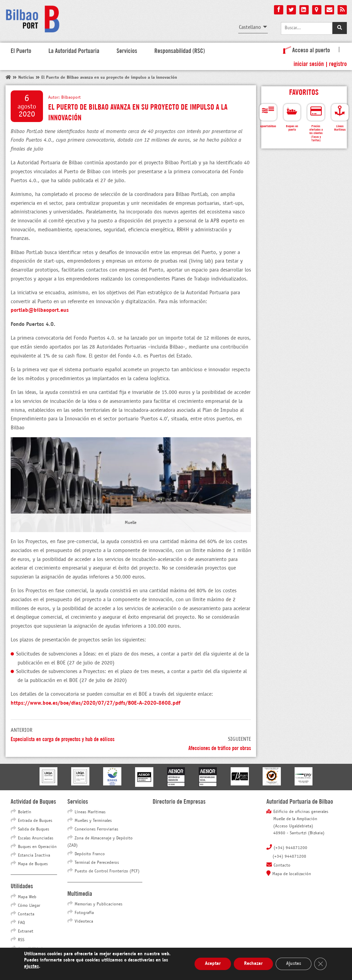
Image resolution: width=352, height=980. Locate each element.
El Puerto (21, 50)
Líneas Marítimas (90, 812)
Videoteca (84, 922)
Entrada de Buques (35, 821)
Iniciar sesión (309, 63)
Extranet (26, 932)
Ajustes (294, 964)
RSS (21, 940)
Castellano (250, 27)
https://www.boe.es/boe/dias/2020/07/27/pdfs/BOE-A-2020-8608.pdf (96, 703)
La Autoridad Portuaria (74, 50)
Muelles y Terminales (93, 821)
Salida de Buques (34, 829)
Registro (338, 63)
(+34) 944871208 (289, 857)
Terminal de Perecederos (97, 863)
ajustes (31, 966)
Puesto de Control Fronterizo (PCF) (107, 871)
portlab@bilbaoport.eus (40, 310)
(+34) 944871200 (290, 848)
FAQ (21, 923)
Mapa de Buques (33, 864)
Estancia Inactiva (34, 856)
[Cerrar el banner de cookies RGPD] (320, 964)
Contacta (26, 914)
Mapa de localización (292, 874)
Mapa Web (27, 897)
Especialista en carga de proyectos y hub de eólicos (63, 739)
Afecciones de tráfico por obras (220, 747)
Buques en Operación (37, 847)
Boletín (25, 812)
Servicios (127, 50)
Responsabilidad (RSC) (180, 50)
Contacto (282, 866)
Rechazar (253, 964)
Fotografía (84, 913)
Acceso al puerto (305, 49)
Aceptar (213, 964)
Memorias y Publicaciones (98, 904)
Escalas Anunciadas (36, 838)
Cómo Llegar (29, 906)
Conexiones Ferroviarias (96, 829)
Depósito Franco (90, 854)
